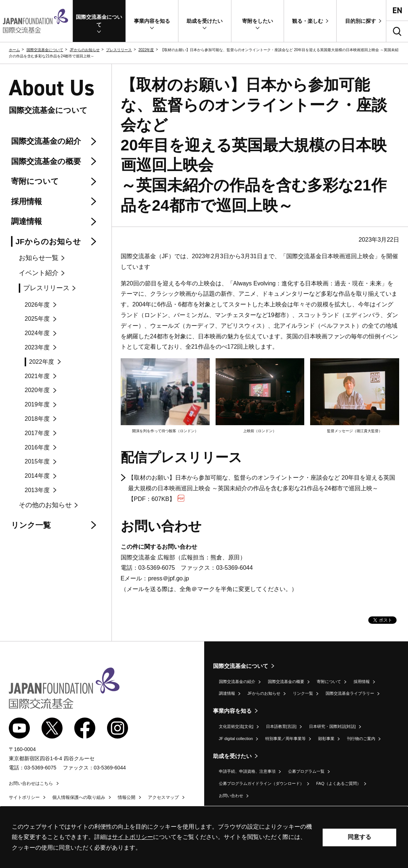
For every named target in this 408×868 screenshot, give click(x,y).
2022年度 (146, 50)
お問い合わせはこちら (31, 783)
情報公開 (127, 797)
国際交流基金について (45, 50)
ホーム (14, 50)
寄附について (329, 682)
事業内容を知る (232, 711)
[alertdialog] (204, 837)
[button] (99, 21)
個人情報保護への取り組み (79, 797)
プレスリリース (119, 50)
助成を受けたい (232, 756)
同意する (359, 837)
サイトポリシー (24, 797)
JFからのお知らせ (85, 50)
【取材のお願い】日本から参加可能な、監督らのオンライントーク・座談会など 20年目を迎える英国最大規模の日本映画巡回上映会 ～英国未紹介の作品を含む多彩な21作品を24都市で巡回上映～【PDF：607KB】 (262, 488)
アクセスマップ (163, 797)
